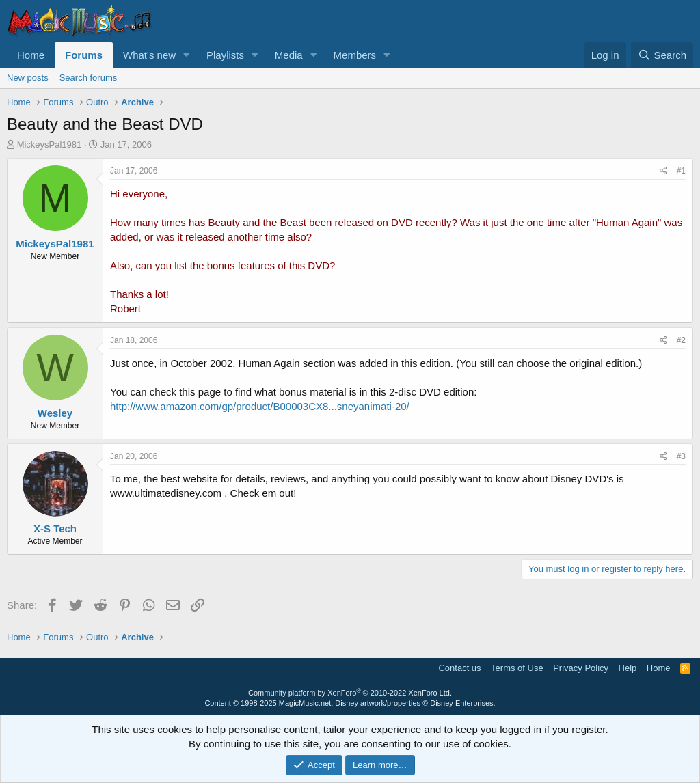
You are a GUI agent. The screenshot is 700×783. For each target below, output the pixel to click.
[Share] (663, 171)
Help (628, 668)
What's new (149, 55)
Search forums (89, 78)
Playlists (225, 55)
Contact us (459, 668)
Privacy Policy (581, 668)
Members (355, 55)
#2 (681, 340)
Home (31, 55)
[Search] (662, 55)
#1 (681, 171)
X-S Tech (55, 528)
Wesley (55, 413)
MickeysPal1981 (50, 145)
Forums (84, 55)
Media (289, 55)
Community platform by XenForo (350, 693)
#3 (681, 456)
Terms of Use (517, 668)
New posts (28, 78)
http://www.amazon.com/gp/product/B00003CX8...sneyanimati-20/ (260, 406)
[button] (187, 55)
